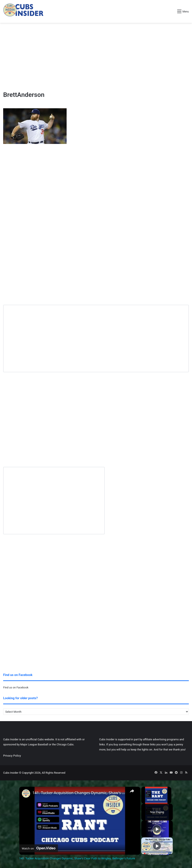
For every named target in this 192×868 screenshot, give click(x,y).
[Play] (157, 829)
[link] (26, 794)
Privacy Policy (12, 756)
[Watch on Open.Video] (39, 849)
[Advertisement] (96, 57)
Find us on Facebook (16, 687)
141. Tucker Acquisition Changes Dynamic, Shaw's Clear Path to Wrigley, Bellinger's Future (79, 793)
